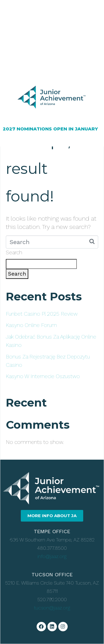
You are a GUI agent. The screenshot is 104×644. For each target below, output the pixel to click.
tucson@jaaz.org (52, 608)
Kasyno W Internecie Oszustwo (43, 376)
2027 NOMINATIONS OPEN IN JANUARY (50, 129)
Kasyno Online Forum (31, 325)
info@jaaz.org (52, 556)
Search (14, 252)
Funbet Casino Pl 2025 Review (42, 314)
